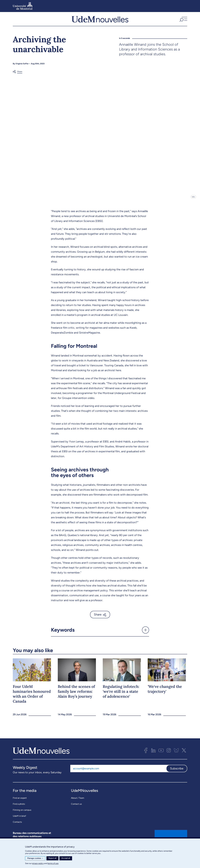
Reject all (52, 858)
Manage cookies (35, 858)
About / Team (78, 803)
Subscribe (177, 774)
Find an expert (20, 803)
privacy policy (38, 863)
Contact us (76, 809)
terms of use (53, 863)
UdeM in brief (19, 821)
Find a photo (19, 809)
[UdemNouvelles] (100, 22)
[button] (183, 22)
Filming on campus (22, 815)
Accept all (66, 858)
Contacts (17, 827)
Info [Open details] (193, 202)
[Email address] (118, 774)
